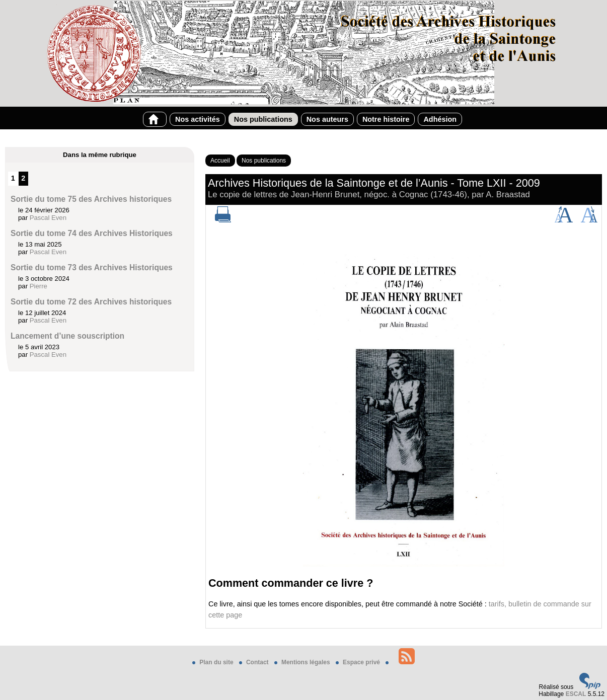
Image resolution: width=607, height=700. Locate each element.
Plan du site (214, 662)
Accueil (220, 161)
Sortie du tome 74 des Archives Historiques (92, 233)
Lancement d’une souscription (67, 336)
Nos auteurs (327, 119)
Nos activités (198, 119)
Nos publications (263, 119)
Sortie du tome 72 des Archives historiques (91, 302)
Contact (255, 662)
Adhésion (440, 119)
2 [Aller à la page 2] (23, 178)
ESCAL (576, 694)
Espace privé (359, 662)
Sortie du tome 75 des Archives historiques (91, 199)
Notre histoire (386, 119)
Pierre (39, 286)
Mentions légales (303, 662)
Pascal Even (48, 218)
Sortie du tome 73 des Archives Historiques (92, 267)
